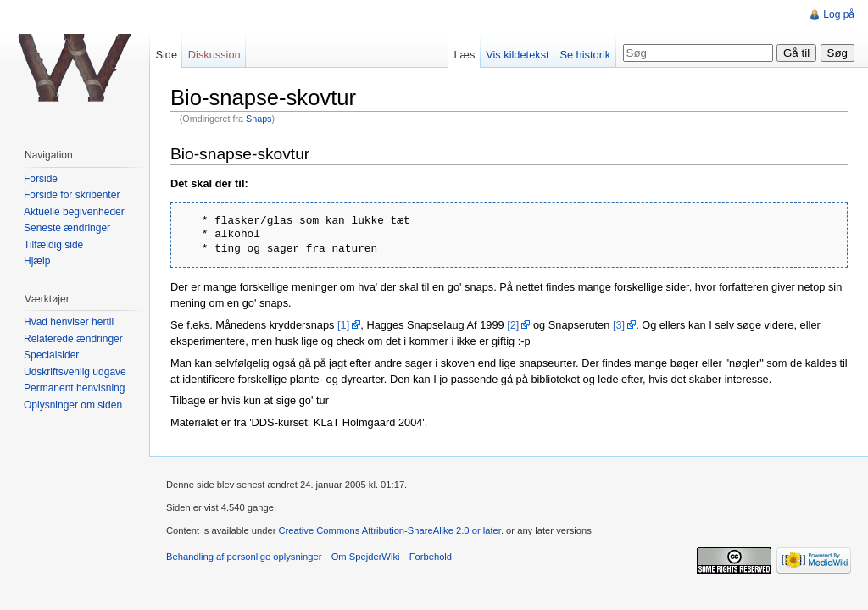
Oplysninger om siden (73, 405)
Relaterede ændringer (73, 339)
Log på (839, 14)
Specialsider (51, 355)
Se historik (585, 55)
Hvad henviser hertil (69, 322)
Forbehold (431, 557)
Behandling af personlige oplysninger (244, 557)
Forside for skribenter (72, 195)
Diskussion (214, 55)
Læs (464, 55)
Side (166, 55)
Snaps (259, 119)
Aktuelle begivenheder (74, 212)
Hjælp (37, 261)
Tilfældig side (53, 245)
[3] (619, 325)
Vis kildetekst (517, 55)
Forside (41, 179)
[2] (513, 325)
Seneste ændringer (67, 228)
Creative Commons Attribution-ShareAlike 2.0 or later (389, 530)
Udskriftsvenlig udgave (75, 372)
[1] (343, 325)
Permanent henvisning (74, 388)
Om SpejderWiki (366, 557)
